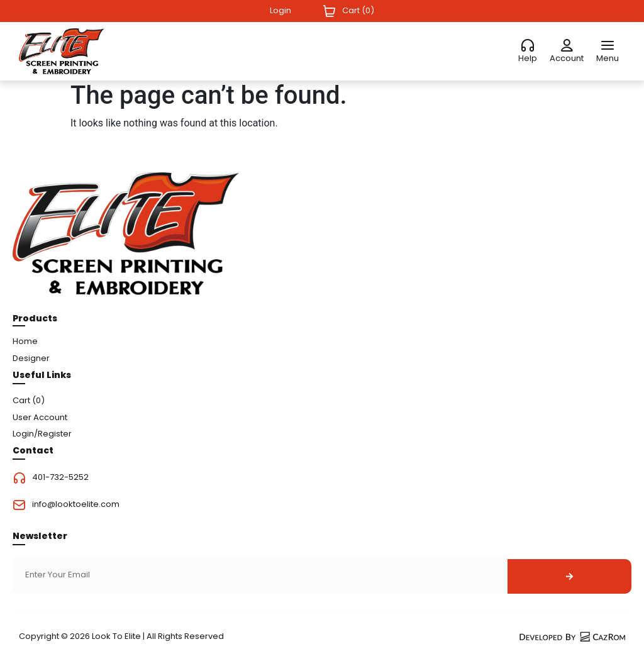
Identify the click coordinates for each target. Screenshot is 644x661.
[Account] (567, 46)
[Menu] (608, 46)
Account (567, 58)
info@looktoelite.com (76, 505)
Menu (608, 58)
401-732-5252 (60, 478)
